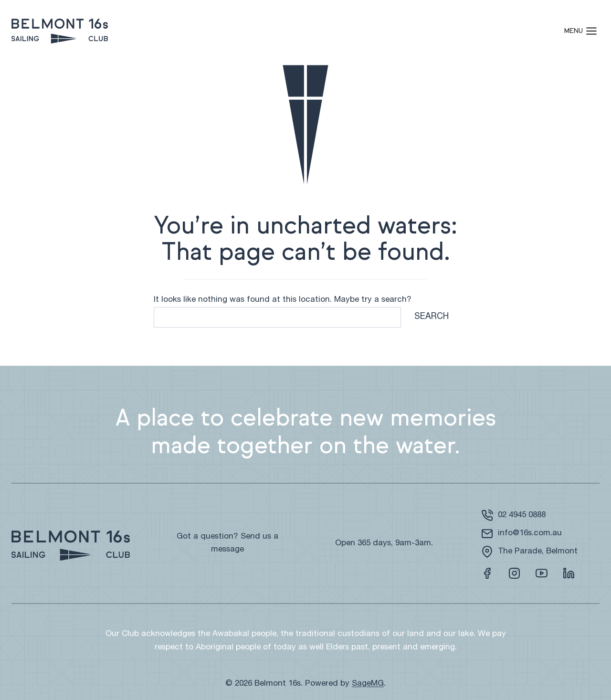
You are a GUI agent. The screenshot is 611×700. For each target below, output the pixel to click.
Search (432, 317)
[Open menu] (586, 31)
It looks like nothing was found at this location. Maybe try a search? (283, 300)
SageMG (368, 684)
